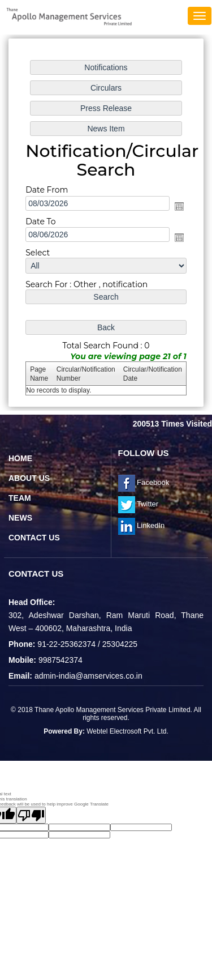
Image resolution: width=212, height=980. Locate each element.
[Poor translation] (31, 815)
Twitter (139, 504)
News (20, 518)
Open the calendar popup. (179, 206)
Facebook (144, 482)
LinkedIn (142, 525)
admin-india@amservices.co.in (88, 676)
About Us (29, 478)
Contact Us (34, 538)
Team (20, 498)
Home (20, 458)
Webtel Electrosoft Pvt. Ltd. (127, 731)
